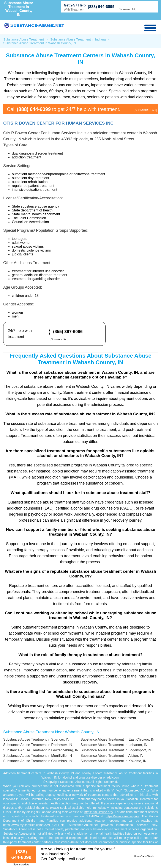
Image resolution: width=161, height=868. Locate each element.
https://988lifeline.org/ (99, 812)
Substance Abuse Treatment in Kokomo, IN (114, 761)
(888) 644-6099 (101, 7)
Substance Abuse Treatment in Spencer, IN (36, 739)
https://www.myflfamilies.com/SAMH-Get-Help (34, 825)
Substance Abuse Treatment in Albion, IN (112, 756)
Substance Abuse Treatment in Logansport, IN (116, 750)
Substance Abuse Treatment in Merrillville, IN (38, 756)
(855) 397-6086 (68, 332)
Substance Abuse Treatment (24, 39)
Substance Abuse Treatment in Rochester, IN (38, 745)
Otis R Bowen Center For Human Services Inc (58, 123)
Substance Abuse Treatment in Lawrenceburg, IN (41, 750)
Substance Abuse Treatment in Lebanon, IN (114, 745)
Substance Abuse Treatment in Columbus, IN (38, 761)
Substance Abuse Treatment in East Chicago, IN (117, 739)
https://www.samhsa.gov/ (122, 816)
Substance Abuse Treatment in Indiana (78, 39)
